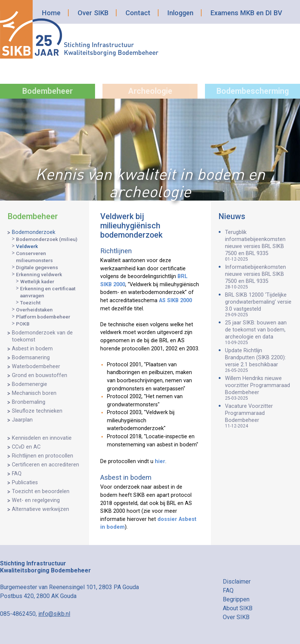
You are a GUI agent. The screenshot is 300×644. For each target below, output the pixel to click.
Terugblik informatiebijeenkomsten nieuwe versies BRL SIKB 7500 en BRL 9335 (259, 245)
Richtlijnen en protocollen (43, 456)
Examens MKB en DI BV (246, 13)
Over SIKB (93, 13)
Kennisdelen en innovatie (42, 438)
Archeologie (150, 91)
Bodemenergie (30, 384)
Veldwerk (27, 246)
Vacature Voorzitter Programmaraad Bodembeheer (259, 416)
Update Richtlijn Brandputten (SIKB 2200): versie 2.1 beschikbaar (259, 360)
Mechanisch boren (34, 393)
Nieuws (232, 216)
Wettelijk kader (37, 281)
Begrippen (236, 599)
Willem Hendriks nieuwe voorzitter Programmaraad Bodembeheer (259, 388)
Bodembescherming (253, 91)
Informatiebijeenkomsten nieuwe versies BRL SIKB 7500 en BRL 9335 (259, 277)
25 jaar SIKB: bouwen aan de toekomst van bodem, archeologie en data (259, 332)
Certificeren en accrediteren (45, 465)
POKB (23, 324)
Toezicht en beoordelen (41, 491)
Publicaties (25, 483)
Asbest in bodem (32, 349)
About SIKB (238, 608)
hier (160, 461)
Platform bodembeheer (43, 317)
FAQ (17, 474)
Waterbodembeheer (36, 366)
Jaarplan (22, 420)
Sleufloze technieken (37, 411)
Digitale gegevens (37, 267)
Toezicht (30, 303)
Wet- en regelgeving (36, 500)
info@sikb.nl (54, 614)
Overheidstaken (34, 310)
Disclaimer (237, 582)
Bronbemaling (29, 402)
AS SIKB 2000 (175, 300)
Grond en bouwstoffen (40, 375)
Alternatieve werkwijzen (40, 509)
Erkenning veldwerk (39, 274)
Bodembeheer (48, 91)
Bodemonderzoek (34, 232)
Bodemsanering (31, 358)
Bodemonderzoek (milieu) (47, 239)
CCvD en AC (26, 447)
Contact (138, 13)
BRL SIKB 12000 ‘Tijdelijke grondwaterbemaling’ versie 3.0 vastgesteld (259, 305)
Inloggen (180, 13)
